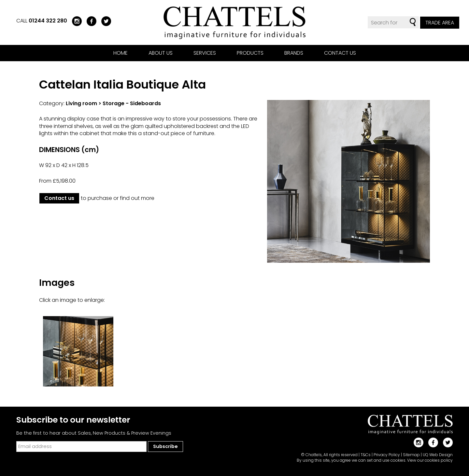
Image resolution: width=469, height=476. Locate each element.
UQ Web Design (438, 455)
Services (205, 53)
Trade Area (440, 23)
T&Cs (366, 455)
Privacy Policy (387, 455)
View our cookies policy (430, 460)
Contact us (340, 53)
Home (121, 53)
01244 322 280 (48, 21)
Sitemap (411, 455)
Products (250, 53)
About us (161, 53)
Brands (294, 53)
